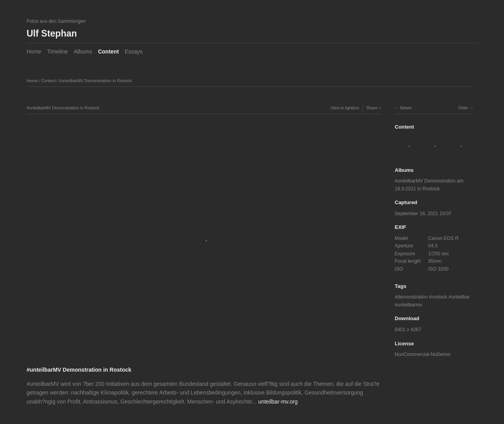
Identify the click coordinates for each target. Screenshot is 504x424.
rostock (440, 297)
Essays (134, 52)
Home (34, 52)
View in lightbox (345, 108)
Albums (83, 52)
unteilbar (460, 297)
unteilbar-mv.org (278, 402)
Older (463, 108)
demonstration (412, 297)
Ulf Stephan (52, 33)
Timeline (57, 52)
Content (108, 52)
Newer (406, 108)
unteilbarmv (410, 305)
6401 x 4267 (408, 330)
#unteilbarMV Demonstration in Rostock (95, 81)
